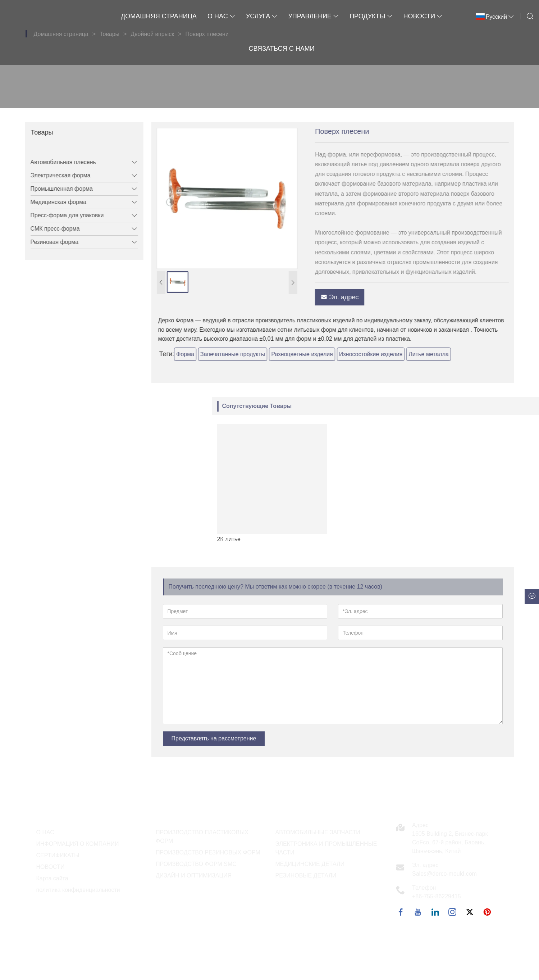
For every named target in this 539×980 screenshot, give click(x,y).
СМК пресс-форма (50, 229)
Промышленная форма (57, 189)
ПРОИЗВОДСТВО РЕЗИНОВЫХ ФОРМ (208, 852)
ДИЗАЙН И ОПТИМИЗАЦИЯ (194, 875)
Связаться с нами (282, 49)
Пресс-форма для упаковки (62, 215)
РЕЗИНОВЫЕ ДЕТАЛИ (306, 875)
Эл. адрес (354, 297)
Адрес (420, 825)
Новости (423, 16)
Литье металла (443, 354)
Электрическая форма (56, 175)
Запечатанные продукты (247, 354)
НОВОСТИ (51, 867)
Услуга (262, 16)
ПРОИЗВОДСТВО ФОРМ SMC (196, 864)
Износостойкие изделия (385, 354)
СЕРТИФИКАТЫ (58, 855)
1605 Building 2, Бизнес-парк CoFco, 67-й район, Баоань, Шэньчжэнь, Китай (450, 842)
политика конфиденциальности (78, 890)
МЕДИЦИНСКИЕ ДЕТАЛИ (310, 864)
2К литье (370, 539)
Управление (313, 16)
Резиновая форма (50, 242)
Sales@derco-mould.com (444, 874)
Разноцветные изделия (316, 354)
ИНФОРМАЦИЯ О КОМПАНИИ (78, 844)
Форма (200, 354)
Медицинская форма (53, 202)
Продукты (371, 16)
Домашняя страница (159, 16)
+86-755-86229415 (437, 896)
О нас (221, 16)
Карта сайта (52, 878)
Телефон (424, 888)
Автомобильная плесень (58, 162)
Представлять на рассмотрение (214, 738)
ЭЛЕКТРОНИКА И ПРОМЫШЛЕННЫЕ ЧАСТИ (326, 848)
